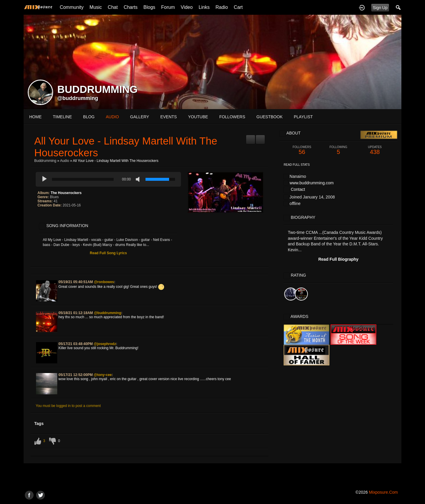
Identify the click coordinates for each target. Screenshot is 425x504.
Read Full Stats (297, 165)
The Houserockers (66, 193)
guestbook (270, 117)
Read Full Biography (338, 259)
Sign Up (380, 8)
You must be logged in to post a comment (68, 406)
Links (204, 7)
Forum (168, 7)
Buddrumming (45, 161)
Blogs (149, 7)
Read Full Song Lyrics (108, 253)
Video (187, 7)
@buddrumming (78, 98)
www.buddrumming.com (312, 183)
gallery (140, 117)
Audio (64, 161)
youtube (198, 117)
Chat (113, 7)
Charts (131, 7)
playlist (303, 117)
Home (35, 117)
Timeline (62, 117)
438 (375, 150)
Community (72, 7)
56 (302, 150)
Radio (222, 7)
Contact (298, 189)
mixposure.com (383, 492)
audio (112, 117)
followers (232, 117)
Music (96, 7)
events (169, 117)
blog (89, 117)
